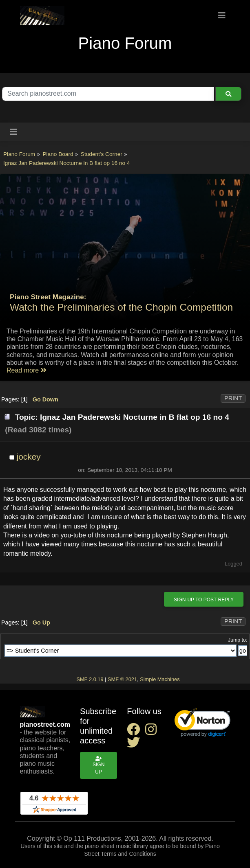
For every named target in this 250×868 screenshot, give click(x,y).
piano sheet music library (116, 846)
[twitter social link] (135, 745)
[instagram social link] (153, 732)
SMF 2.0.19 (90, 679)
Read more (27, 370)
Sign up (98, 765)
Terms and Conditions (128, 854)
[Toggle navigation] (222, 15)
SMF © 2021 (122, 679)
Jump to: (238, 640)
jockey (29, 457)
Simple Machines (160, 679)
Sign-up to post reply (204, 600)
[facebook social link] (136, 732)
